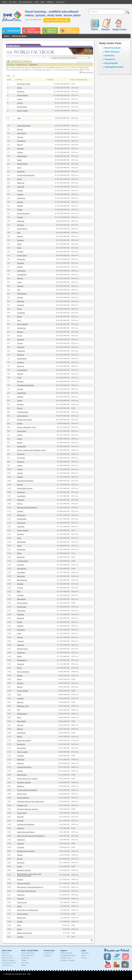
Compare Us (7, 965)
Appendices (27, 61)
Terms (84, 955)
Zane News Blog (28, 953)
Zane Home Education (31, 31)
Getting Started (66, 953)
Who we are (7, 955)
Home (4, 2)
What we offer (7, 958)
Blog (43, 2)
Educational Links (9, 963)
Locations (47, 955)
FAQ (37, 2)
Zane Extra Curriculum (69, 31)
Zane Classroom (11, 31)
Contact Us (60, 2)
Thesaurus (110, 59)
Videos (95, 25)
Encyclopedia (111, 63)
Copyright (85, 953)
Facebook (25, 958)
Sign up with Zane (57, 20)
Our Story (13, 2)
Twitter (24, 960)
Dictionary (109, 55)
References (16, 61)
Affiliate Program (8, 960)
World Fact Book (19, 36)
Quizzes (106, 25)
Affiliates (50, 2)
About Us (6, 953)
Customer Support (67, 960)
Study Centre (119, 25)
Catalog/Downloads (114, 67)
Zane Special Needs (50, 31)
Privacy (84, 958)
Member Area (66, 958)
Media (24, 965)
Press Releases (27, 955)
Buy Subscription (26, 2)
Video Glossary (112, 52)
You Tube (25, 963)
